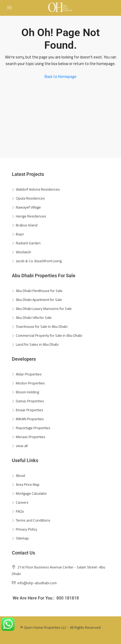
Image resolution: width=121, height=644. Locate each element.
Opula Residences (30, 198)
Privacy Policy (26, 529)
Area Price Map (28, 484)
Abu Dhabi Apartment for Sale (39, 300)
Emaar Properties (30, 410)
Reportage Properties (33, 428)
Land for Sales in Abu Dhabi (37, 344)
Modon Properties (30, 383)
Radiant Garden (28, 243)
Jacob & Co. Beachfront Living (39, 261)
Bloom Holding (27, 392)
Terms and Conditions (33, 520)
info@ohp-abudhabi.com (37, 583)
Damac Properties (30, 401)
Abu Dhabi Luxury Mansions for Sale (44, 309)
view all (22, 446)
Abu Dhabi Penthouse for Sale (39, 291)
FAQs (20, 511)
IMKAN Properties (30, 419)
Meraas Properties (31, 437)
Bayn (20, 234)
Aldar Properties (29, 374)
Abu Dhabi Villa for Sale (34, 318)
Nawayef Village (28, 207)
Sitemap (22, 538)
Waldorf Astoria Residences (38, 189)
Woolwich (23, 252)
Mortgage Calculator (31, 493)
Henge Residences (31, 216)
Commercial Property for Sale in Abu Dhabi (49, 335)
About (20, 475)
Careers (22, 502)
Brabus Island (27, 225)
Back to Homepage (60, 76)
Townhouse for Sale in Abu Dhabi (42, 326)
